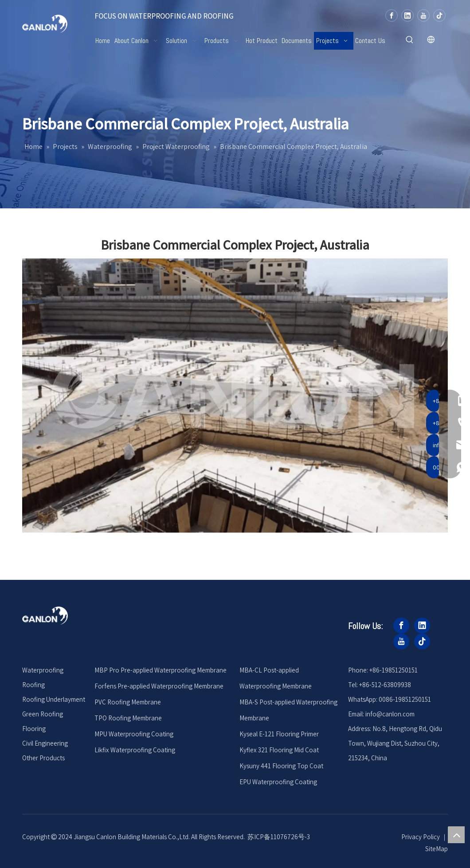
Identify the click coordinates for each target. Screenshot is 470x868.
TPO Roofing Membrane (128, 718)
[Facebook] (392, 15)
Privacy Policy (421, 837)
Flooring (34, 729)
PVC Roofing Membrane (128, 702)
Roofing (33, 685)
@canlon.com (396, 714)
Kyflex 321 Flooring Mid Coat (279, 750)
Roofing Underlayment (54, 699)
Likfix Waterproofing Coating (135, 750)
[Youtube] (423, 15)
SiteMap (437, 849)
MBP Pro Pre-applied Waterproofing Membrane (161, 670)
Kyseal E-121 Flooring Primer (279, 734)
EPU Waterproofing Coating (278, 782)
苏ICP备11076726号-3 (279, 837)
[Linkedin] (407, 15)
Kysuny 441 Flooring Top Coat (281, 766)
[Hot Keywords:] (410, 40)
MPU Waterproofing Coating (134, 734)
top (456, 835)
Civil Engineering (45, 743)
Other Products (43, 758)
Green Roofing (43, 714)
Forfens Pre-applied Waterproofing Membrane (159, 686)
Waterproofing (43, 670)
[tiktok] (439, 15)
